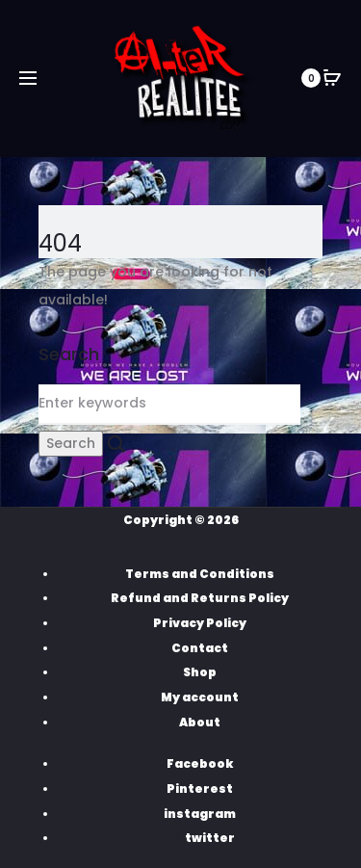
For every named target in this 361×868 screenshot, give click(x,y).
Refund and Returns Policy (200, 598)
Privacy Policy (200, 623)
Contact (200, 648)
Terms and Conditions (200, 574)
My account (200, 697)
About (200, 722)
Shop (200, 672)
